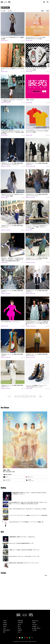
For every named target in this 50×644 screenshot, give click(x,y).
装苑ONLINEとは (35, 620)
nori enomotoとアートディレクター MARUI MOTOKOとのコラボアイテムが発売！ (36, 38)
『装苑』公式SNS (30, 100)
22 (16, 396)
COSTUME (5, 622)
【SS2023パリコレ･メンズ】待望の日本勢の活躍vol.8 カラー (12, 355)
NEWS (6, 40)
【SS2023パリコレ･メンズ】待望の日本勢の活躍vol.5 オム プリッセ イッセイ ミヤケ (37, 258)
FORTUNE (19, 628)
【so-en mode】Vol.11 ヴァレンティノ (10, 321)
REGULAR (5, 626)
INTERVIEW (5, 624)
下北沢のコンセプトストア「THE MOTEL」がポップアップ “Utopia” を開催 (12, 195)
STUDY (4, 628)
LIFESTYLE (19, 624)
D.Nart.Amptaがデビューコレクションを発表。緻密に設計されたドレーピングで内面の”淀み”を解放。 (37, 323)
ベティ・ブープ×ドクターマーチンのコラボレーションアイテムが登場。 (37, 69)
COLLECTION (8, 166)
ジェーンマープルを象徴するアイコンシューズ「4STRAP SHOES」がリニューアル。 (36, 386)
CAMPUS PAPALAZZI (7, 630)
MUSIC (4, 631)
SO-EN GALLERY (20, 622)
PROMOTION (20, 630)
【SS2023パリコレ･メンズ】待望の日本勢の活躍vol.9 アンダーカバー (37, 355)
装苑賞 (19, 631)
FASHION (3, 40)
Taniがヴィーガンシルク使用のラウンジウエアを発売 (12, 69)
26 (28, 396)
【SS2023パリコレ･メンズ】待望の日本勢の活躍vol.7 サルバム (37, 291)
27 (31, 396)
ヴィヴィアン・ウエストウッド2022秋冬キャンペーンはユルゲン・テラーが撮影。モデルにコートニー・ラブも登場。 (37, 227)
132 (40, 396)
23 (19, 396)
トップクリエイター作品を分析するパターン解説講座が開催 (12, 38)
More (46, 575)
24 (22, 396)
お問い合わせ (35, 624)
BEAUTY (19, 626)
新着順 (42, 11)
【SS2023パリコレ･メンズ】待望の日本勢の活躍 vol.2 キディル (37, 164)
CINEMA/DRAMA (20, 620)
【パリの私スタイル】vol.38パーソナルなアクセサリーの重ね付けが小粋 (12, 100)
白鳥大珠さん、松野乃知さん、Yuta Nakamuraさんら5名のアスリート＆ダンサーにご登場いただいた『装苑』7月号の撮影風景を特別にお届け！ (12, 259)
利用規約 (34, 622)
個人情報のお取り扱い (36, 628)
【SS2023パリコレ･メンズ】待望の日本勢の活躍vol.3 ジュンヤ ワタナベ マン (37, 195)
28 (34, 396)
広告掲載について (36, 626)
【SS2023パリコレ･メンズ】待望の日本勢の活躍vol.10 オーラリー (12, 386)
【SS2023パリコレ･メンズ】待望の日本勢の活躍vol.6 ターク (12, 291)
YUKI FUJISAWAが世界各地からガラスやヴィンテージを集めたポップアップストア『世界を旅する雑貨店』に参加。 (12, 132)
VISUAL (7, 326)
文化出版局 (34, 630)
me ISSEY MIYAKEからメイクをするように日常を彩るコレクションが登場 (37, 131)
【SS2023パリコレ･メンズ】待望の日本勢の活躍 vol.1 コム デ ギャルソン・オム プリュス (12, 164)
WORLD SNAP (8, 102)
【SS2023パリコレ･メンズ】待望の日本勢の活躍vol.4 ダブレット (12, 226)
